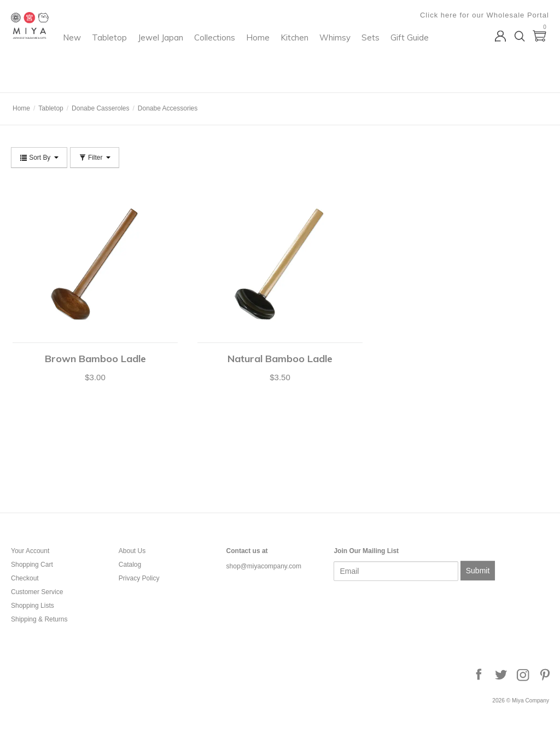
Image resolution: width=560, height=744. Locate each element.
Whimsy (169, 75)
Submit (478, 571)
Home (348, 52)
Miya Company (55, 79)
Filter (95, 158)
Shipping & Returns (39, 619)
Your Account (30, 551)
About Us (132, 551)
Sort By (39, 158)
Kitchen (385, 52)
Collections (305, 52)
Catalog (130, 565)
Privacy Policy (139, 578)
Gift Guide (243, 75)
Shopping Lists (33, 606)
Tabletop (200, 52)
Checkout (25, 578)
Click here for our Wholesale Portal (485, 15)
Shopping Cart (32, 565)
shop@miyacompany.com (264, 566)
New (162, 52)
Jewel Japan (251, 52)
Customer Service (37, 592)
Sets (204, 75)
